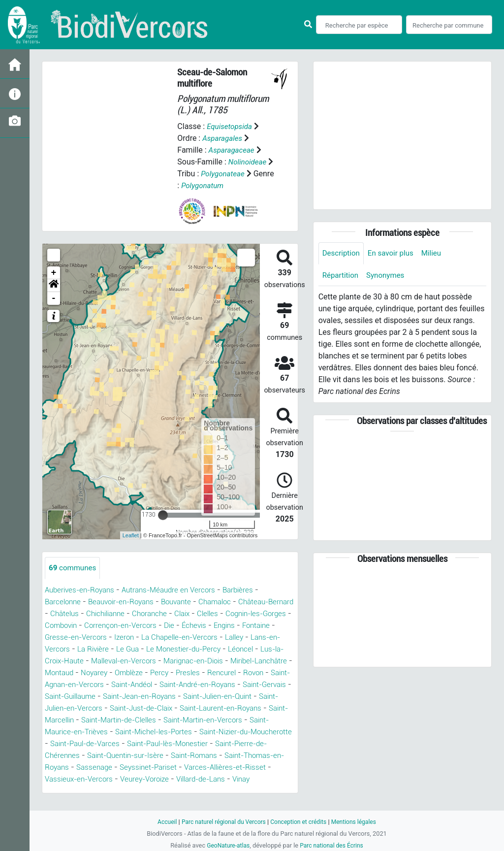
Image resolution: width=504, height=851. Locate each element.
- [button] (54, 298)
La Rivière (156, 649)
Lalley (55, 649)
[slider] (163, 515)
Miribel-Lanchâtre (101, 673)
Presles (57, 685)
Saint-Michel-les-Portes (119, 744)
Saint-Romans (204, 768)
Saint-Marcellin (245, 720)
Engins (282, 626)
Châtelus (94, 614)
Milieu (437, 253)
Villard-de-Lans (218, 791)
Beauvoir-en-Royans (127, 602)
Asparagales (223, 138)
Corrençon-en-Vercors (171, 626)
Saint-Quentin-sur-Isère (130, 768)
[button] (54, 286)
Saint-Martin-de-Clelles (86, 732)
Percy (262, 673)
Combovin (108, 626)
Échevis (249, 626)
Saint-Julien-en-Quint (149, 708)
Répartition (342, 276)
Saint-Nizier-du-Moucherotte (218, 744)
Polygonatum (226, 185)
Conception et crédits (300, 822)
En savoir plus (394, 253)
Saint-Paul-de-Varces (83, 756)
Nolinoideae (249, 162)
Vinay (263, 791)
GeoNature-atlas (226, 845)
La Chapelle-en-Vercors (230, 638)
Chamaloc (228, 602)
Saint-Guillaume (219, 697)
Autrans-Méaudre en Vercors (177, 590)
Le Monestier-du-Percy (252, 649)
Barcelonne (64, 602)
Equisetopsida (231, 126)
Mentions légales (359, 822)
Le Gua (192, 649)
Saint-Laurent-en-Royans (166, 720)
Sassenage (109, 779)
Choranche (186, 614)
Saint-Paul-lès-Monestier (173, 756)
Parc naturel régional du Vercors (221, 822)
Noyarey (192, 673)
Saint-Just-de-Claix (79, 720)
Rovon (126, 685)
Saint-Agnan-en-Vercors (187, 685)
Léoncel (64, 661)
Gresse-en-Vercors (121, 638)
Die (223, 626)
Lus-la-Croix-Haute (119, 661)
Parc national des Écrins (333, 845)
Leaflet (131, 535)
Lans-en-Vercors (102, 649)
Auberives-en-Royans (82, 590)
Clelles (248, 614)
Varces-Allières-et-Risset (248, 779)
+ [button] (54, 273)
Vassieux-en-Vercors (87, 791)
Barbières (251, 590)
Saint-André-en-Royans (86, 697)
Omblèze (229, 673)
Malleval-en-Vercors (195, 661)
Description (342, 253)
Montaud (155, 673)
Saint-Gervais (159, 697)
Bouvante (187, 602)
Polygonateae (231, 174)
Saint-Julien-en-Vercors (237, 708)
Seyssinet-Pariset (166, 779)
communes (74, 568)
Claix (221, 614)
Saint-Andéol (260, 685)
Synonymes (389, 276)
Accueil (161, 822)
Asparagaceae (233, 150)
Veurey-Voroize (157, 791)
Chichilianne (139, 614)
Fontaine (65, 638)
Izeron (171, 638)
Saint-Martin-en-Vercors (177, 732)
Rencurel (92, 685)
